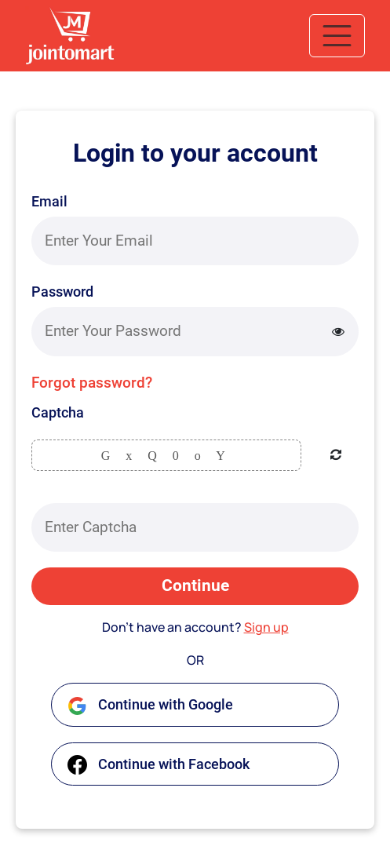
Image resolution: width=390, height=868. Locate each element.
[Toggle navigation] (337, 36)
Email (49, 201)
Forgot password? (92, 383)
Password (62, 292)
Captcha (58, 412)
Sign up (266, 627)
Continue (195, 585)
